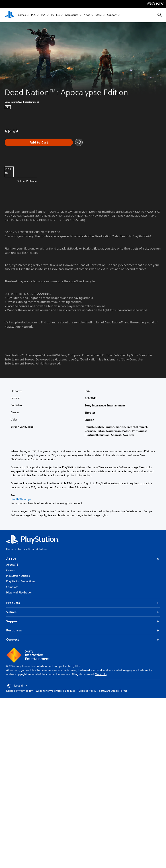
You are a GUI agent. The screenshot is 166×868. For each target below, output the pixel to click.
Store (99, 15)
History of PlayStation (19, 592)
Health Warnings (21, 499)
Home (10, 549)
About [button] (83, 559)
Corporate (12, 587)
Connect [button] (83, 640)
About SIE (12, 565)
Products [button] (83, 603)
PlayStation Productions (21, 581)
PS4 (43, 15)
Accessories (72, 15)
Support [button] (83, 621)
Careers (11, 570)
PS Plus (55, 15)
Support (112, 15)
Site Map (70, 691)
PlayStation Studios (18, 576)
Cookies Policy (87, 691)
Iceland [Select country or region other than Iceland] (17, 686)
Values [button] (83, 612)
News (87, 15)
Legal (10, 691)
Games (22, 15)
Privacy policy (24, 691)
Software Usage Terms (113, 691)
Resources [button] (83, 630)
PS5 (33, 15)
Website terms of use (49, 691)
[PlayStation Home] (10, 15)
